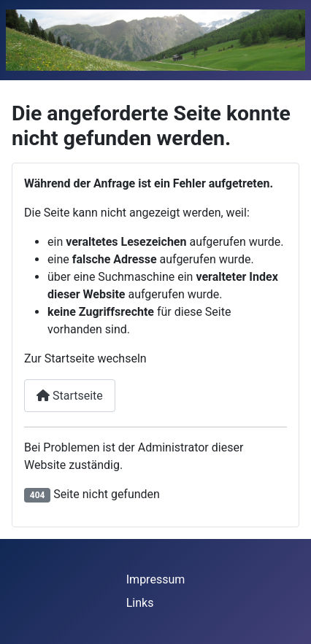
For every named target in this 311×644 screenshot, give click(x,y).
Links (140, 603)
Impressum (156, 579)
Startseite (70, 396)
